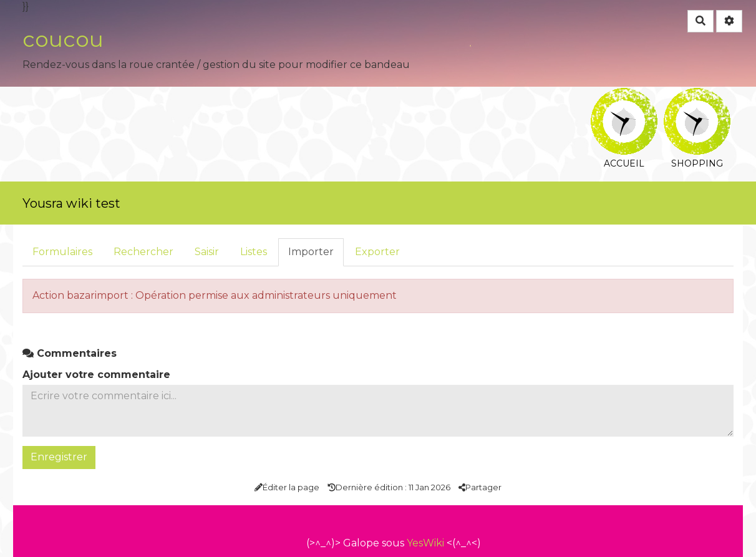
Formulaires (62, 252)
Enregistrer (59, 457)
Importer (311, 252)
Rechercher (143, 252)
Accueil (624, 96)
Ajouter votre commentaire (96, 375)
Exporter (377, 252)
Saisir (207, 252)
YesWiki (425, 543)
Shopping (697, 96)
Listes (254, 252)
